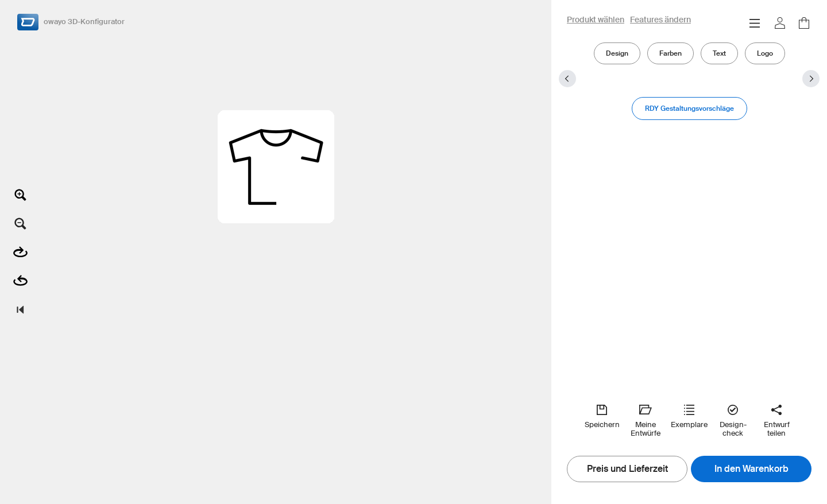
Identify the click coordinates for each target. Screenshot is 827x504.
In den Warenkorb (751, 469)
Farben (671, 53)
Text (719, 53)
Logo (765, 53)
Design (617, 53)
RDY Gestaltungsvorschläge (689, 108)
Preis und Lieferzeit (627, 469)
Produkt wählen (596, 20)
